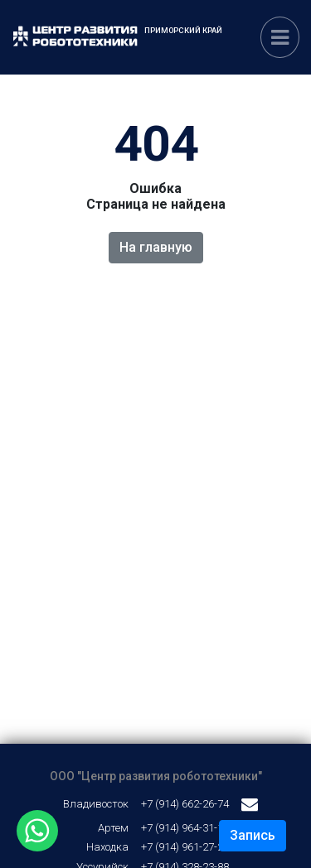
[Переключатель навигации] (280, 37)
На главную (156, 247)
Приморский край (183, 30)
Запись (253, 835)
